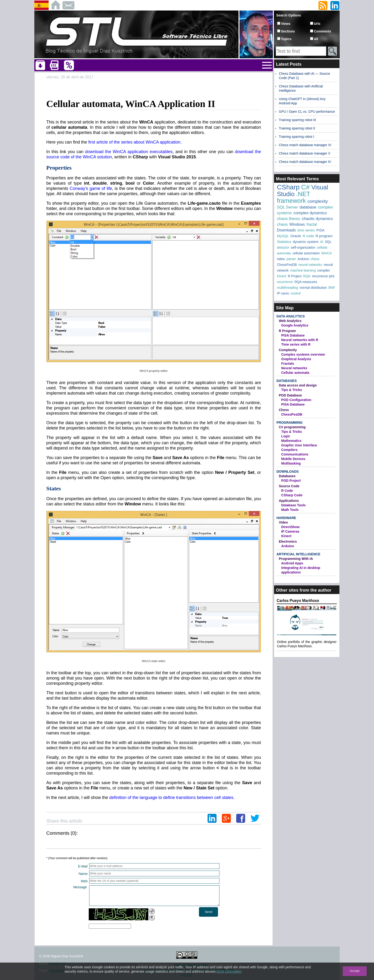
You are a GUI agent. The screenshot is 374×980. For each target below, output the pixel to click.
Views (286, 24)
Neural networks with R (300, 340)
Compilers (289, 450)
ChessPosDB (287, 265)
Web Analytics (290, 321)
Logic (286, 436)
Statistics (284, 242)
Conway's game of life (91, 188)
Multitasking (291, 463)
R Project (295, 276)
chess (315, 259)
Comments (322, 31)
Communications (295, 454)
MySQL (283, 236)
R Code (287, 491)
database (308, 207)
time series (306, 230)
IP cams (283, 293)
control (296, 293)
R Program (287, 331)
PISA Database (293, 335)
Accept (355, 971)
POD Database (290, 395)
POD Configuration (296, 400)
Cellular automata (295, 373)
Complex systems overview (303, 354)
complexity (318, 201)
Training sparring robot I (296, 137)
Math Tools (290, 510)
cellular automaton (306, 253)
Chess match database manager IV (305, 162)
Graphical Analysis (296, 359)
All (316, 39)
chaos (282, 224)
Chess (284, 410)
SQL (328, 242)
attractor (283, 247)
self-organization (303, 247)
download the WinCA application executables (129, 152)
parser (291, 259)
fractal (312, 224)
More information (229, 971)
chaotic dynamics (317, 219)
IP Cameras (290, 531)
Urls (317, 24)
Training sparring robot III (297, 120)
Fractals (288, 364)
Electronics (288, 541)
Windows (297, 224)
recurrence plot (323, 276)
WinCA (327, 253)
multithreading (287, 288)
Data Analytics (291, 316)
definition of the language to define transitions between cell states (171, 798)
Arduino (303, 259)
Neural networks (294, 368)
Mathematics (291, 441)
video (281, 259)
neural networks (310, 265)
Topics (286, 39)
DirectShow (290, 527)
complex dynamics (310, 213)
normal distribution (313, 288)
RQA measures (306, 282)
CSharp (288, 187)
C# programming (292, 427)
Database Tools (293, 505)
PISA (320, 230)
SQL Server (287, 207)
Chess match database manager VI (305, 145)
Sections (288, 31)
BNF (332, 288)
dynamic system (306, 242)
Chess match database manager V (305, 153)
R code (308, 236)
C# (306, 187)
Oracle (296, 236)
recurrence (285, 282)
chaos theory (288, 219)
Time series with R (296, 344)
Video (283, 522)
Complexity (288, 350)
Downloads (286, 230)
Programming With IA (296, 559)
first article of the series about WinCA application (134, 142)
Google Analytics (295, 325)
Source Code (289, 486)
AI (322, 242)
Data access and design (298, 385)
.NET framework (293, 197)
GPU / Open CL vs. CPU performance (307, 112)
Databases (287, 381)
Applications (289, 501)
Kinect (282, 276)
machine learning (303, 270)
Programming (290, 423)
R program (324, 236)
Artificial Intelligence (298, 554)
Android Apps (292, 563)
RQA (307, 276)
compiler (324, 270)
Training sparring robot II (297, 128)
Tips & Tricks (292, 390)
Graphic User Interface (299, 445)
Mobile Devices (293, 459)
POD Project (291, 481)
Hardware (286, 518)
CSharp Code (292, 495)
